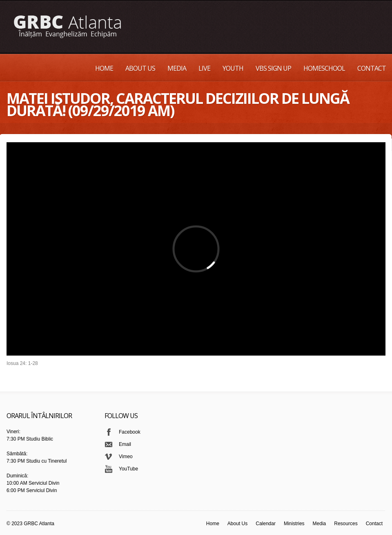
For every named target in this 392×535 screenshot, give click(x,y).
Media (177, 68)
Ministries (294, 524)
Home (104, 68)
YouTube (128, 469)
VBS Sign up (273, 68)
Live (204, 68)
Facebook (130, 432)
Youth (233, 68)
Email (125, 444)
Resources (346, 524)
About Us (140, 68)
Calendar (266, 524)
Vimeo (126, 457)
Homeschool (324, 68)
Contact (372, 68)
